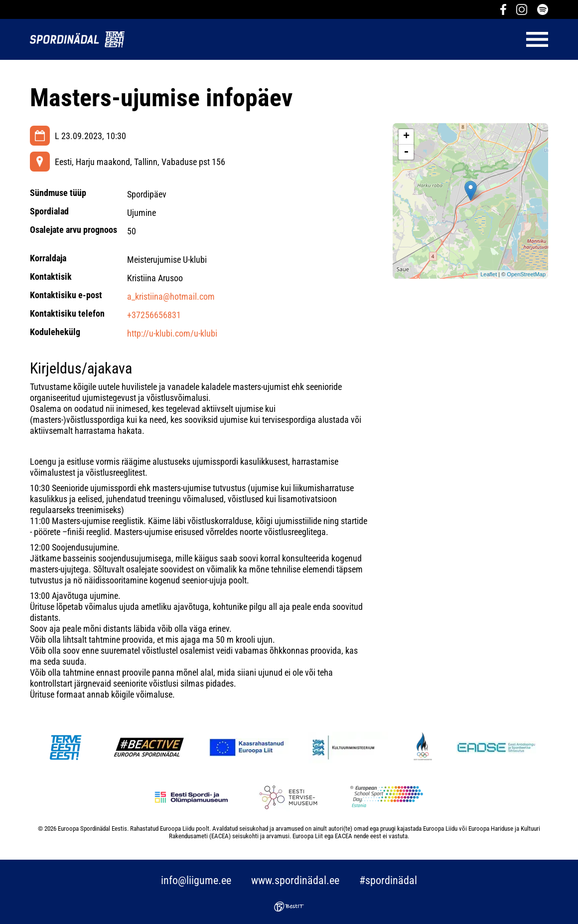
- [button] (406, 152)
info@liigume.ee (196, 880)
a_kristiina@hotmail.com (171, 296)
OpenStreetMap (526, 274)
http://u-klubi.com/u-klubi (172, 333)
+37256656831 (154, 315)
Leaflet (489, 274)
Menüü (341, 39)
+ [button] (406, 137)
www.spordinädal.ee (295, 880)
